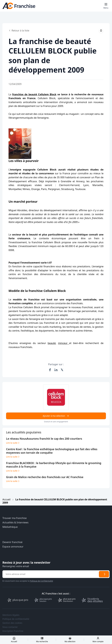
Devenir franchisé (12, 542)
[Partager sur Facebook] (50, 370)
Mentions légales (11, 615)
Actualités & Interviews (15, 523)
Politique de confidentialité (16, 619)
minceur (64, 343)
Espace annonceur (13, 547)
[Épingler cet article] (101, 30)
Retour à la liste (19, 30)
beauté (52, 343)
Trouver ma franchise (15, 518)
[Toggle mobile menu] (106, 6)
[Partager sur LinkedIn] (56, 370)
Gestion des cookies (12, 623)
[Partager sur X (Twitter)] (62, 370)
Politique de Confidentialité (41, 581)
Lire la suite (13, 443)
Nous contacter (10, 627)
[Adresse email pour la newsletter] (50, 574)
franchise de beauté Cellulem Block (34, 94)
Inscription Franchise (13, 631)
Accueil (6, 499)
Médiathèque (10, 527)
